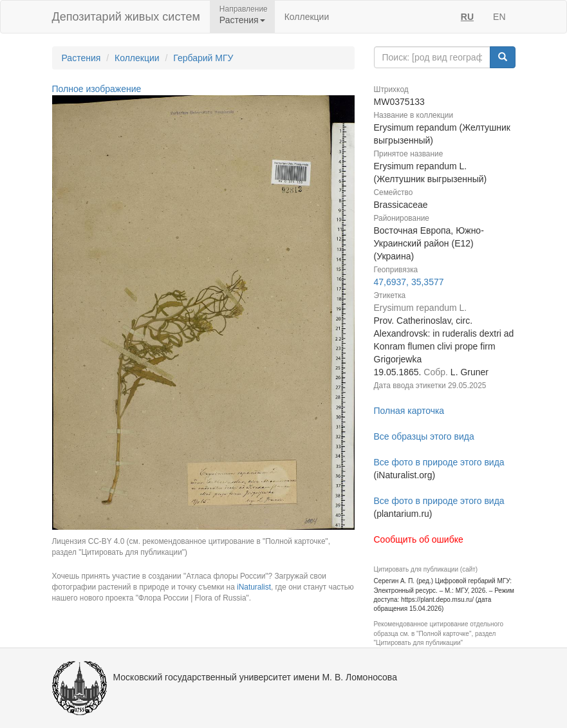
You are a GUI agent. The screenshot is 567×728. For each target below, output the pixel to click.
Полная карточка (409, 411)
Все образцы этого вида (424, 436)
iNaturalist (254, 587)
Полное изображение (97, 89)
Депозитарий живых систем (126, 17)
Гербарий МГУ (203, 58)
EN (499, 17)
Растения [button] (242, 20)
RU (467, 17)
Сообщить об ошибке (419, 539)
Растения (81, 58)
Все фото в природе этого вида (439, 462)
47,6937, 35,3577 (409, 282)
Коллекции (307, 17)
